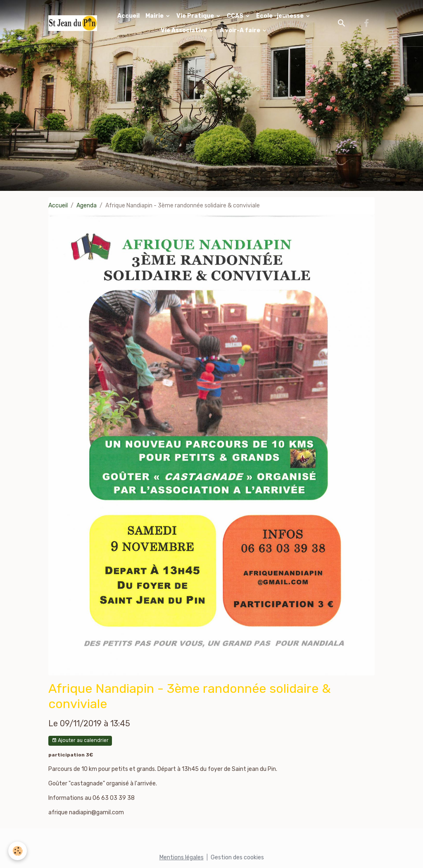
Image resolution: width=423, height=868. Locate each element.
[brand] (73, 23)
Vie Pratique (196, 16)
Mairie (155, 16)
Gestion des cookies (237, 857)
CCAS (236, 16)
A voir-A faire (241, 30)
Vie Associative (184, 30)
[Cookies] (18, 851)
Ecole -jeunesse (280, 16)
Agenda (87, 206)
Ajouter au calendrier (80, 741)
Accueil (128, 16)
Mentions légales (182, 857)
